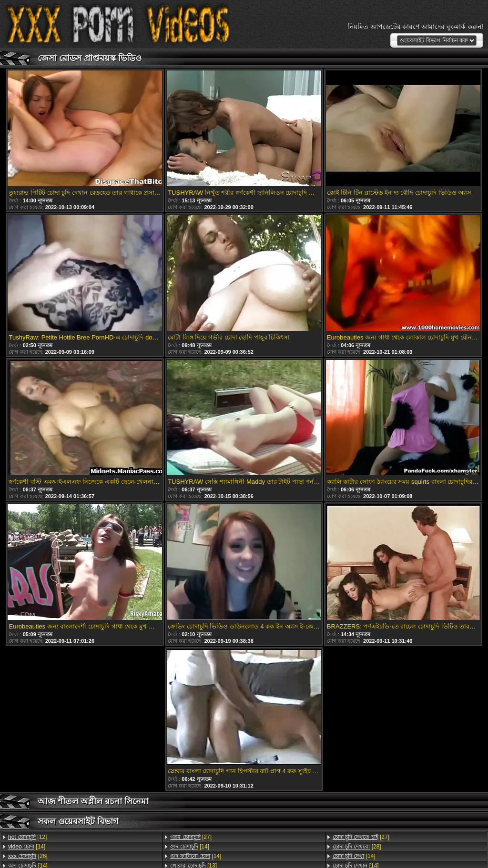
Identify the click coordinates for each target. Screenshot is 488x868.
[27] (191, 837)
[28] (357, 847)
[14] (27, 847)
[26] (28, 856)
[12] (27, 837)
